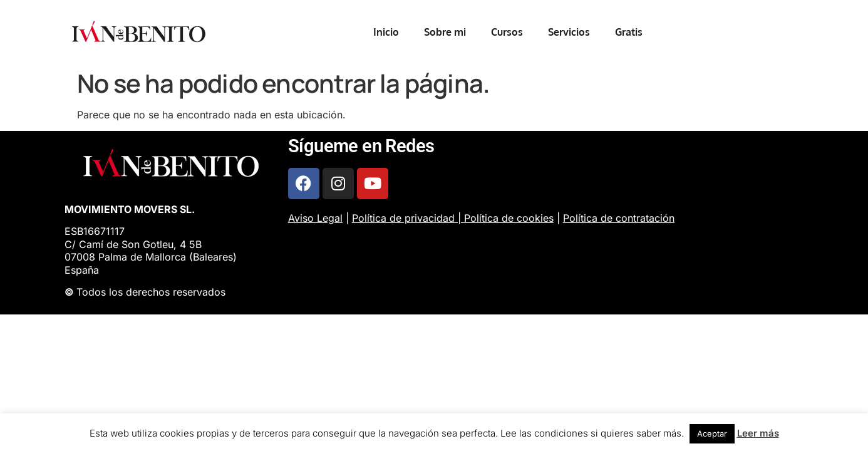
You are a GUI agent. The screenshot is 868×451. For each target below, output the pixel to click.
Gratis (629, 32)
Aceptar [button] (712, 433)
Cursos (507, 32)
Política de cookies (509, 218)
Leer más (758, 433)
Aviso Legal (315, 218)
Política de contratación (619, 218)
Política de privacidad (403, 218)
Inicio (386, 32)
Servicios (569, 32)
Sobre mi (445, 32)
